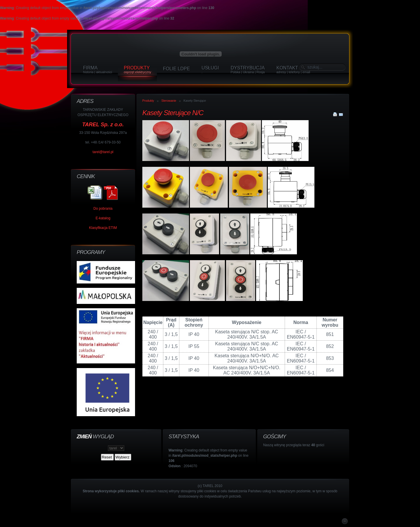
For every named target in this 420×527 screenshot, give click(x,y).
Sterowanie (169, 101)
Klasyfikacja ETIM (103, 228)
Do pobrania (103, 209)
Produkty (148, 101)
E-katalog (103, 218)
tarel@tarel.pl (103, 152)
